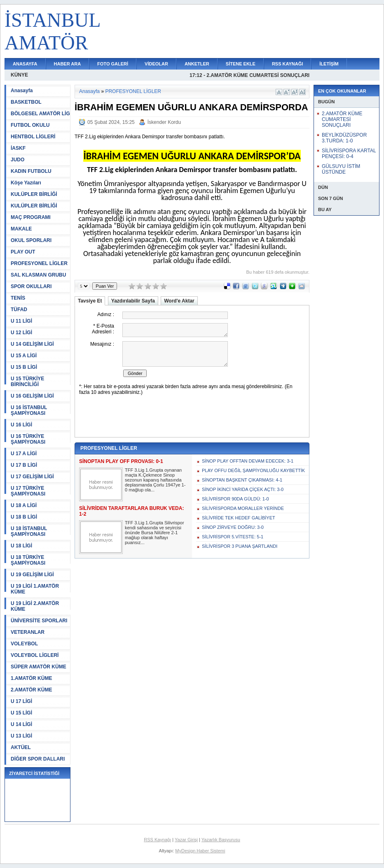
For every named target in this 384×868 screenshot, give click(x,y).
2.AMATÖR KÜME (31, 690)
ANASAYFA (25, 64)
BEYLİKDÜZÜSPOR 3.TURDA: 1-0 (344, 138)
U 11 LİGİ (21, 321)
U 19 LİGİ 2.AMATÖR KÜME (35, 606)
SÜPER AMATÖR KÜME (39, 667)
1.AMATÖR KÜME (31, 678)
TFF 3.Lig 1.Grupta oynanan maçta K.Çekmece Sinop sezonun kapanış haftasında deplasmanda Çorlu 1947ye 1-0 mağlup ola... (155, 480)
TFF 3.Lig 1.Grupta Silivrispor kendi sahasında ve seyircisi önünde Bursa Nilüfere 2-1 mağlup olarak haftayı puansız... (155, 533)
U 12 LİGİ (21, 333)
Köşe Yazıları (26, 183)
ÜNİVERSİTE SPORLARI (39, 621)
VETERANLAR (28, 632)
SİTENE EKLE (241, 64)
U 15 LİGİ (21, 713)
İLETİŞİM (329, 64)
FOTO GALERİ (113, 64)
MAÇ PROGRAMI (31, 217)
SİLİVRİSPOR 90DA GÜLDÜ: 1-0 (235, 499)
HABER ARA (68, 64)
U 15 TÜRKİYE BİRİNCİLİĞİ (27, 382)
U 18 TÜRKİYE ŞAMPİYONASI (28, 560)
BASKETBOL (26, 102)
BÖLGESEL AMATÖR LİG (40, 114)
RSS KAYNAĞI (287, 64)
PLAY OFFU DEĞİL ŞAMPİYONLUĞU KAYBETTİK (253, 470)
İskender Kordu (164, 122)
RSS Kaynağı (157, 840)
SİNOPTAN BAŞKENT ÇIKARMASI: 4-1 (242, 480)
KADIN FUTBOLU (31, 171)
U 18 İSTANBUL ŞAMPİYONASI (29, 531)
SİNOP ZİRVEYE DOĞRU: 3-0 (233, 527)
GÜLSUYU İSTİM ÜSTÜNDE (341, 169)
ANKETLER (197, 64)
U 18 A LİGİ (24, 505)
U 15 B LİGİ (24, 367)
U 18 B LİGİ (24, 517)
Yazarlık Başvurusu (221, 840)
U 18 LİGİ (21, 546)
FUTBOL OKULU (30, 125)
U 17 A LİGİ (24, 454)
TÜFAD (19, 310)
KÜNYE (19, 75)
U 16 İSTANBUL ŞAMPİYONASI (29, 410)
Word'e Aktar (179, 301)
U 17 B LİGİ (24, 465)
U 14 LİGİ (21, 724)
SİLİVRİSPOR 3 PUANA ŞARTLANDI (240, 546)
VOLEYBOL (24, 644)
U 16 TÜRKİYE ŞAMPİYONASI (28, 439)
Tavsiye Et (90, 301)
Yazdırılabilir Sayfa (133, 301)
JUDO (18, 160)
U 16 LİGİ (21, 425)
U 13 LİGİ (21, 736)
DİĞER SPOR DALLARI (38, 759)
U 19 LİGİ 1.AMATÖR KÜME (35, 589)
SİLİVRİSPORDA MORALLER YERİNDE (243, 508)
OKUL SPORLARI (31, 240)
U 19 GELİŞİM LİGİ (32, 575)
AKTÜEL (21, 747)
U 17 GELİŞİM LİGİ (32, 477)
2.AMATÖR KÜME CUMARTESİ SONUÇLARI (342, 119)
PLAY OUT (23, 252)
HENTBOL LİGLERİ (33, 137)
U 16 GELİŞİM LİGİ (32, 396)
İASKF (18, 148)
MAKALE (21, 229)
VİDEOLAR (156, 64)
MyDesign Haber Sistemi (200, 851)
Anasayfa (22, 91)
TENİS (18, 298)
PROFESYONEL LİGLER (39, 263)
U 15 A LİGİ (24, 356)
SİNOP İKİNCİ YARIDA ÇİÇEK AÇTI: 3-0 (243, 489)
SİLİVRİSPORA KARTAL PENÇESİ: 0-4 (349, 154)
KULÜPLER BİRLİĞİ (34, 194)
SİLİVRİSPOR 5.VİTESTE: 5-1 (233, 537)
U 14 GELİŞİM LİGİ (32, 344)
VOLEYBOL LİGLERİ (35, 655)
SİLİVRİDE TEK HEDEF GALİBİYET (239, 518)
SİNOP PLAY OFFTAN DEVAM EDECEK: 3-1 (248, 461)
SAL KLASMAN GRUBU (38, 275)
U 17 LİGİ (21, 701)
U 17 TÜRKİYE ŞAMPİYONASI (28, 491)
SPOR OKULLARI (31, 286)
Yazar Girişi (186, 840)
